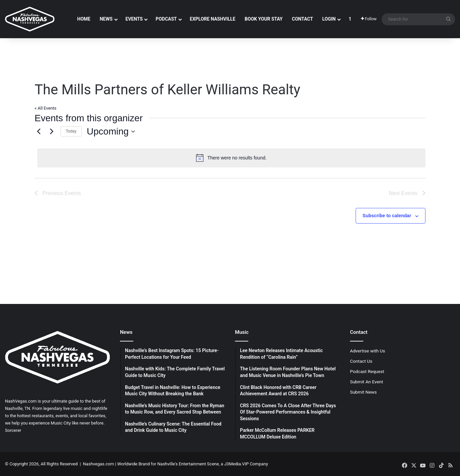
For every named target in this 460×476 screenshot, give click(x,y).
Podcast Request (367, 371)
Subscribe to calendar (387, 216)
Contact (302, 19)
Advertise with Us (368, 351)
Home (84, 19)
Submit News (363, 392)
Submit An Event (367, 382)
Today (71, 131)
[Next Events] (52, 132)
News (106, 19)
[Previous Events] (39, 132)
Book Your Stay (264, 19)
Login (329, 19)
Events (134, 19)
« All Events (46, 108)
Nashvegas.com (99, 464)
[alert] (231, 158)
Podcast (166, 19)
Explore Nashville (213, 19)
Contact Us (361, 361)
